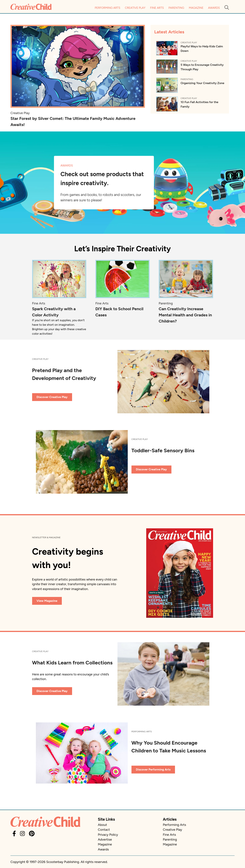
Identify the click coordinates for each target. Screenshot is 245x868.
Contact (104, 830)
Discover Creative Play (52, 397)
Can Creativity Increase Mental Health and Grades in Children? (185, 315)
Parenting (176, 8)
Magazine (196, 8)
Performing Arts (107, 8)
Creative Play (135, 8)
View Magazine (47, 601)
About (102, 825)
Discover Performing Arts (153, 769)
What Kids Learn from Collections (72, 663)
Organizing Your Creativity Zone (202, 83)
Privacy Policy (108, 835)
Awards (214, 8)
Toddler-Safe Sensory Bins (163, 450)
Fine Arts (157, 8)
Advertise (105, 839)
